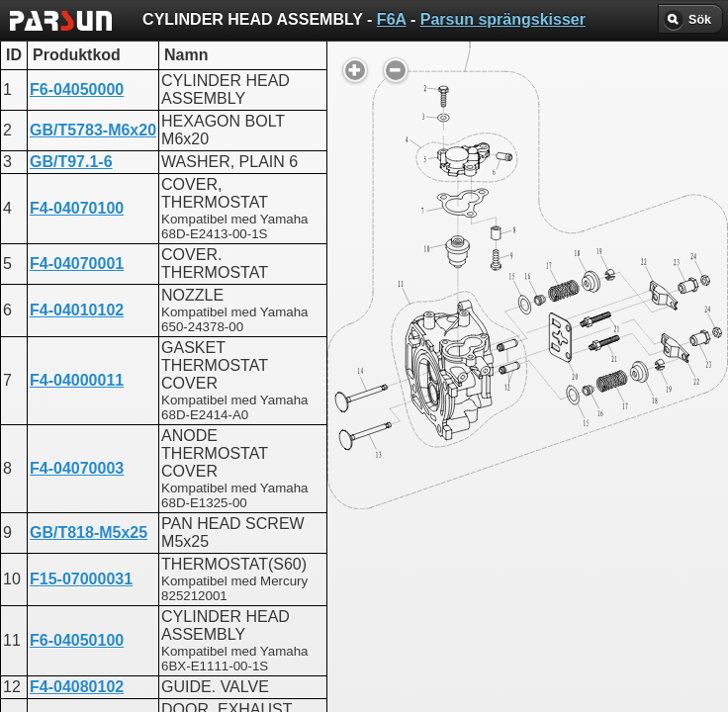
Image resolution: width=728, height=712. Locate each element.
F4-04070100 (77, 208)
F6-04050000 (77, 89)
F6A (392, 19)
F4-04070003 (77, 468)
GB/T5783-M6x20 (93, 130)
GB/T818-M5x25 (89, 533)
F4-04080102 (77, 687)
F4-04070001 (77, 264)
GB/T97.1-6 (71, 162)
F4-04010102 (77, 310)
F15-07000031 (81, 579)
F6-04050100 (77, 640)
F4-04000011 (77, 380)
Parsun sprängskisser (503, 19)
